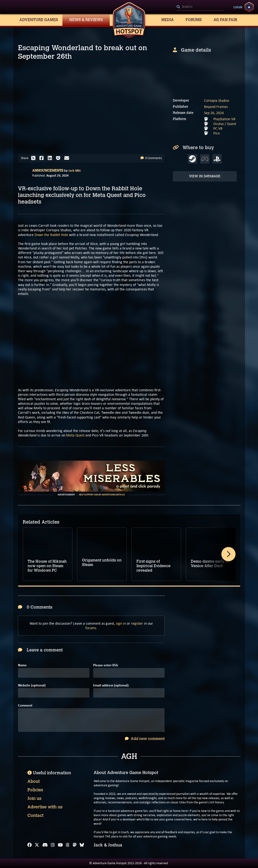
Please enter (106, 665)
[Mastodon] (75, 845)
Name (22, 665)
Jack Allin (75, 170)
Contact (35, 815)
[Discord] (45, 845)
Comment (25, 706)
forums (91, 628)
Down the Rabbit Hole (51, 235)
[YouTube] (60, 845)
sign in (121, 623)
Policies (35, 790)
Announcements (48, 171)
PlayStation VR (224, 119)
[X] (37, 845)
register (137, 623)
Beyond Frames (216, 107)
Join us (34, 798)
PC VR (218, 128)
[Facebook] (30, 845)
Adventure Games (39, 20)
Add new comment (145, 739)
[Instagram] (53, 845)
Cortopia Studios (217, 100)
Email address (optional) (111, 685)
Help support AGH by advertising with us (102, 495)
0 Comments (151, 158)
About (34, 781)
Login (238, 7)
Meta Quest (75, 435)
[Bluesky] (82, 845)
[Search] (200, 7)
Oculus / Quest (225, 124)
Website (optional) (32, 685)
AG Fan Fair (225, 20)
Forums (194, 20)
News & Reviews (86, 20)
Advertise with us (45, 807)
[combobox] (200, 7)
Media (168, 20)
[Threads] (68, 845)
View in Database (205, 176)
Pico (216, 133)
